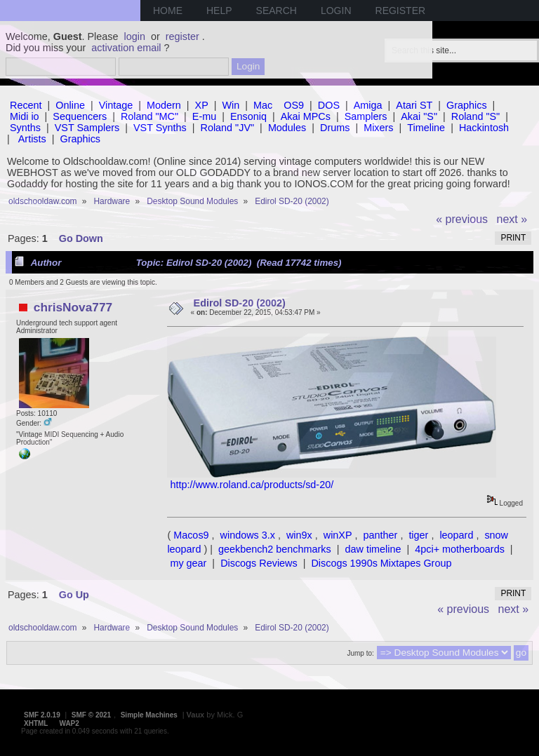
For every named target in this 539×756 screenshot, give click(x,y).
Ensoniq (248, 116)
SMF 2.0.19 (42, 715)
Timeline (426, 128)
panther (381, 535)
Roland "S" (475, 116)
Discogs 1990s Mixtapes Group (381, 563)
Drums (335, 128)
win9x (299, 535)
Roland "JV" (228, 128)
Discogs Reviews (259, 563)
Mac (263, 105)
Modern (164, 105)
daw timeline (373, 549)
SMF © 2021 (91, 715)
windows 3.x (248, 535)
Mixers (378, 128)
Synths (25, 128)
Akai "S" (419, 116)
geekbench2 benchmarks (275, 549)
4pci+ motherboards (460, 549)
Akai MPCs (306, 116)
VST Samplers (87, 128)
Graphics (467, 105)
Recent (26, 105)
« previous (462, 219)
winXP (338, 535)
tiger (418, 535)
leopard (456, 535)
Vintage (116, 105)
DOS (329, 105)
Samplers (366, 116)
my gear (188, 563)
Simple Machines (149, 715)
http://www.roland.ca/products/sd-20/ (252, 485)
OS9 (294, 105)
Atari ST (414, 105)
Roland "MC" (149, 116)
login (135, 36)
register (182, 36)
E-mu (204, 116)
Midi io (25, 116)
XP (202, 105)
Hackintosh (484, 128)
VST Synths (160, 128)
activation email (126, 48)
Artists (32, 139)
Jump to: (360, 653)
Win (231, 105)
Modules (287, 128)
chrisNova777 (73, 307)
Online (70, 105)
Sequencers (80, 116)
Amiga (368, 105)
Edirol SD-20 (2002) (240, 303)
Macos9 (191, 535)
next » (512, 219)
